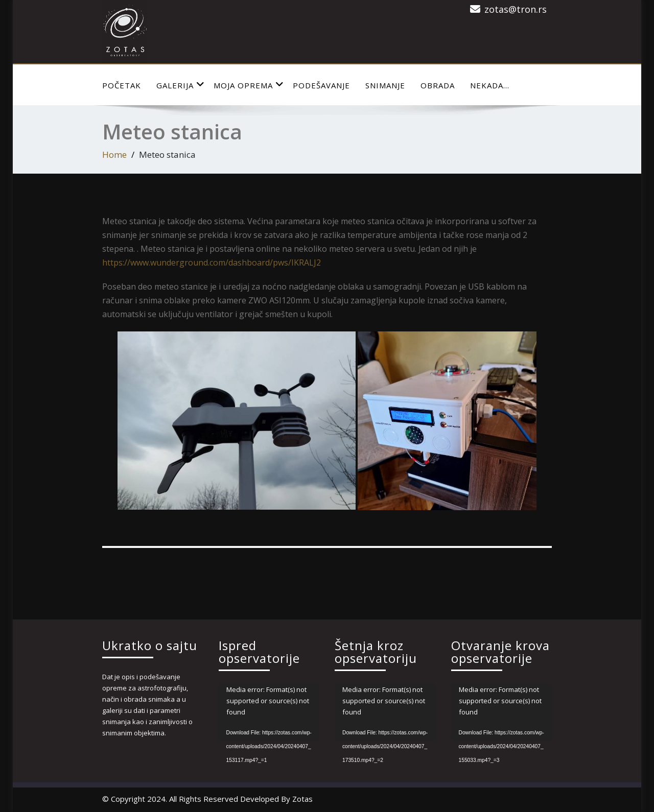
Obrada (438, 85)
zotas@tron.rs (516, 9)
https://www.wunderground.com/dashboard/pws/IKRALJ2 (212, 262)
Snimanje (385, 85)
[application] (269, 712)
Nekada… (490, 85)
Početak (122, 85)
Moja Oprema (249, 85)
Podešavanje (321, 85)
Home (114, 154)
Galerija (181, 85)
